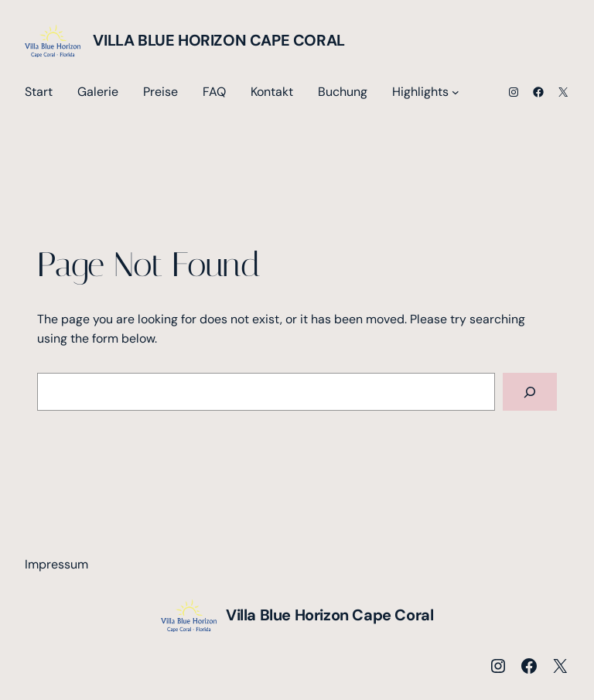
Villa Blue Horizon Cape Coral (218, 40)
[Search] (530, 392)
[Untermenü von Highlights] (456, 92)
